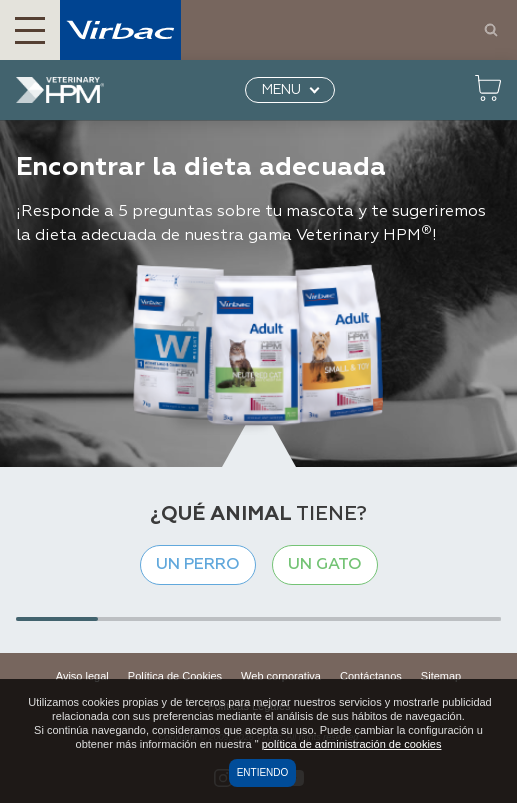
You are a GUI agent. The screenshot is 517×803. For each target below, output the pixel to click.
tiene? (258, 514)
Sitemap (441, 676)
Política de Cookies (175, 676)
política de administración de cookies (352, 744)
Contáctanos (371, 676)
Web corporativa (281, 676)
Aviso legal (82, 676)
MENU (281, 90)
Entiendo (263, 772)
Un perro (198, 565)
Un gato (325, 565)
